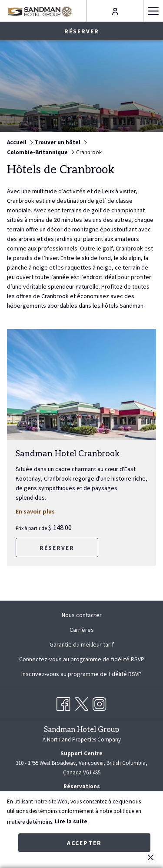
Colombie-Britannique (37, 152)
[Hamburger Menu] (153, 11)
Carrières (82, 630)
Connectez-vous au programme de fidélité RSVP (82, 659)
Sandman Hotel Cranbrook (68, 454)
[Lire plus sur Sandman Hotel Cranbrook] (81, 385)
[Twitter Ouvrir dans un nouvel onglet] (82, 702)
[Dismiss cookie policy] (151, 857)
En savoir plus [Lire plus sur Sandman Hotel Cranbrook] (45, 511)
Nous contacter (82, 615)
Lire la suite (71, 821)
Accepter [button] (84, 843)
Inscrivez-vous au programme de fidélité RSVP (81, 674)
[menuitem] (81, 615)
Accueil (17, 142)
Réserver (82, 31)
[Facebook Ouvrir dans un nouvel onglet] (63, 702)
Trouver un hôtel (58, 142)
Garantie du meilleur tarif (82, 644)
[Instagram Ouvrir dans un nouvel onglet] (100, 702)
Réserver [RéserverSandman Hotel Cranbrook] (57, 548)
